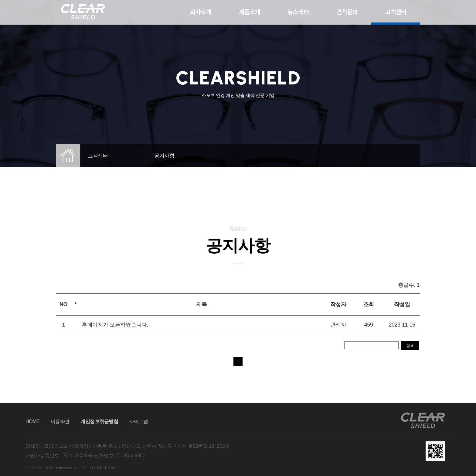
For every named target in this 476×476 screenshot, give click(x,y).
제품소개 (250, 12)
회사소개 (201, 12)
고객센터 (396, 12)
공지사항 (164, 156)
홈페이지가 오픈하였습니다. (115, 325)
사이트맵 (139, 421)
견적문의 (347, 12)
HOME (33, 421)
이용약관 (60, 421)
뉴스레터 (298, 12)
